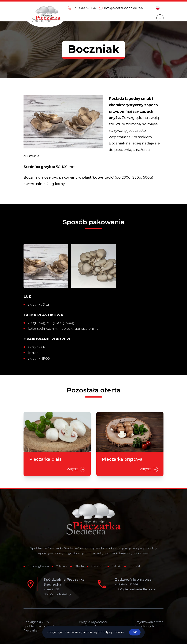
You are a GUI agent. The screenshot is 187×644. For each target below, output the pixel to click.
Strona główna (38, 566)
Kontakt (134, 566)
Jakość (117, 566)
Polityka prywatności (94, 622)
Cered (159, 626)
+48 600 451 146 (126, 584)
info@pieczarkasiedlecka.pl (135, 589)
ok (135, 632)
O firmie (62, 566)
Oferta (79, 566)
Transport (98, 566)
